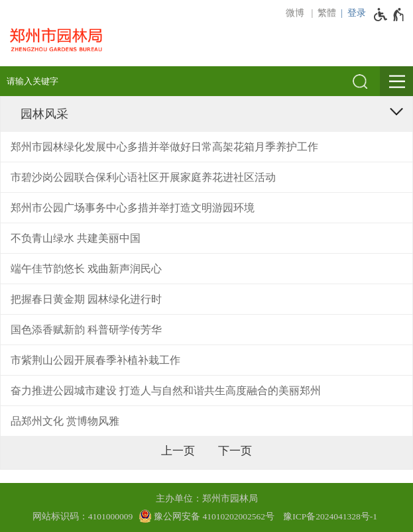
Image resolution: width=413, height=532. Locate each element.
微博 (295, 13)
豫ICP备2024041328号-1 (330, 516)
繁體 (327, 13)
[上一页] (178, 451)
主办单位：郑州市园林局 (207, 499)
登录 (357, 13)
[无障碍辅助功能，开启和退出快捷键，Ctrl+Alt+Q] (389, 15)
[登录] (351, 13)
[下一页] (235, 451)
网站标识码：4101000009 (83, 516)
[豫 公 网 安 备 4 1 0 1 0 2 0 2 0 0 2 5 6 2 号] (206, 516)
